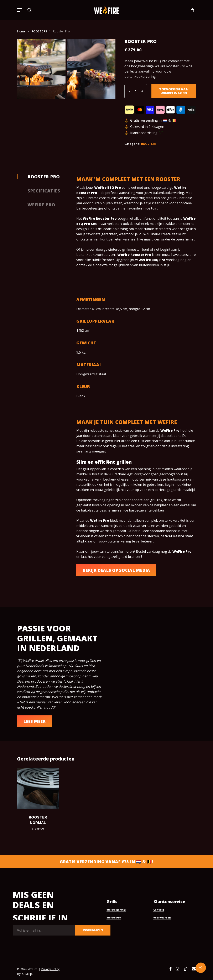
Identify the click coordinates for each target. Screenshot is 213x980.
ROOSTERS (39, 31)
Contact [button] (159, 910)
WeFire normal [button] (116, 910)
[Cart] (191, 10)
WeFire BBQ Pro (108, 187)
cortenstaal (139, 430)
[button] (19, 10)
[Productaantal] (136, 91)
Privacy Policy (50, 969)
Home (21, 31)
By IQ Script (25, 974)
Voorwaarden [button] (162, 918)
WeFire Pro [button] (114, 918)
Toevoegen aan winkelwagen (174, 91)
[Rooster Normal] (38, 789)
